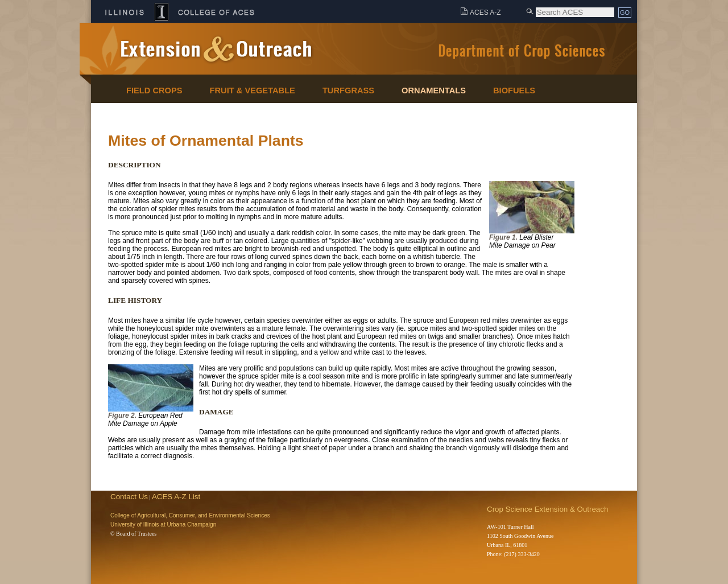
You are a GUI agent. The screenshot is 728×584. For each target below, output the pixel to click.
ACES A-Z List (176, 497)
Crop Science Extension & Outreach (547, 509)
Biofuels (514, 91)
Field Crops (154, 91)
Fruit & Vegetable (253, 91)
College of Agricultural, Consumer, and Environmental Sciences (190, 515)
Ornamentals (434, 91)
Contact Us (129, 497)
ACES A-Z (485, 13)
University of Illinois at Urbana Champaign (163, 525)
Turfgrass (348, 91)
